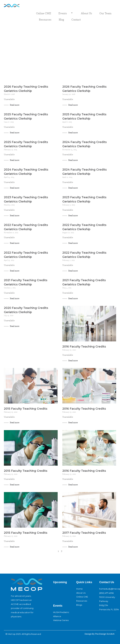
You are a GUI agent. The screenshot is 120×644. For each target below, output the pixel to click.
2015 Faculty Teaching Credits (26, 409)
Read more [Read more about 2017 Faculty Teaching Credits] (73, 547)
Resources (45, 19)
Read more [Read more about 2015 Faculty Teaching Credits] (14, 423)
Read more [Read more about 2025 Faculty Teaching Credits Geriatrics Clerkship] (14, 133)
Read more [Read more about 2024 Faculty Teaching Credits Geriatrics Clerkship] (73, 160)
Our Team (105, 13)
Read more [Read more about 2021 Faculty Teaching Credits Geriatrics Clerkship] (14, 298)
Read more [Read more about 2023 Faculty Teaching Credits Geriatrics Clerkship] (14, 216)
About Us (86, 13)
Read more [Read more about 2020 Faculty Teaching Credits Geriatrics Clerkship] (14, 326)
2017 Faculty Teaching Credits (84, 533)
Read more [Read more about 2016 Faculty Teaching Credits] (73, 361)
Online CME (44, 13)
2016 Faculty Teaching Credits (84, 347)
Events (66, 13)
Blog (61, 19)
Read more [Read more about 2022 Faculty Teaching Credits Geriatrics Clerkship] (14, 243)
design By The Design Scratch (99, 634)
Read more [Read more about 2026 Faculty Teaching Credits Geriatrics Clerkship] (14, 105)
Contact (76, 19)
